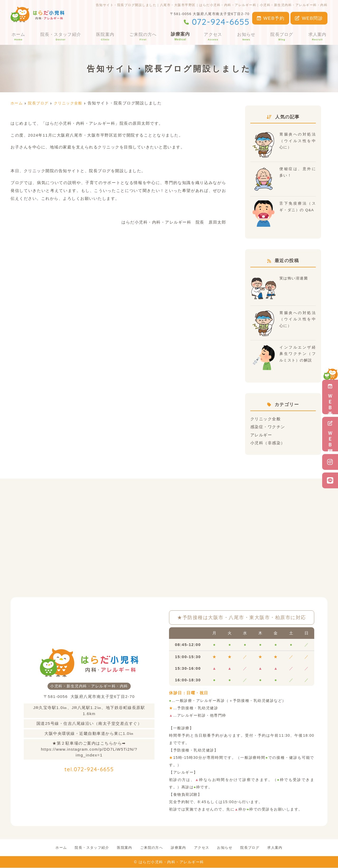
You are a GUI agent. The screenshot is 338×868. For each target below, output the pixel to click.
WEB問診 (309, 18)
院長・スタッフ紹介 (60, 36)
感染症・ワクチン (268, 427)
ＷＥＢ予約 (330, 397)
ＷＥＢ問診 (330, 434)
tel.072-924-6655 (89, 768)
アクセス (214, 36)
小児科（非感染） (268, 443)
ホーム (18, 36)
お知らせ (247, 36)
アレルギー (261, 435)
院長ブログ (283, 36)
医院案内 (105, 36)
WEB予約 (271, 18)
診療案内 (181, 36)
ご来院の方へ (143, 36)
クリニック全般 (266, 419)
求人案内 (318, 36)
